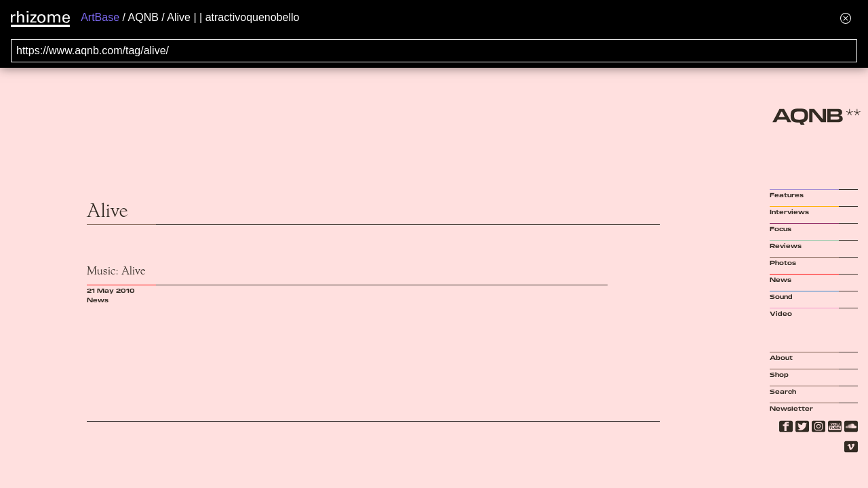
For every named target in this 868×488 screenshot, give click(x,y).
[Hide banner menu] (846, 18)
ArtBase (100, 17)
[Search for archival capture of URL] (434, 51)
